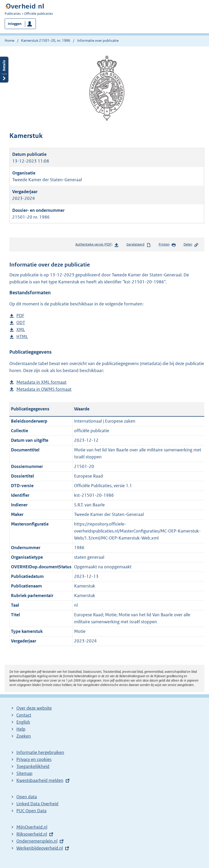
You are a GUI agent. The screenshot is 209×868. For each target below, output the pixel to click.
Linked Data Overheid (37, 804)
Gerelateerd (139, 245)
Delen (191, 245)
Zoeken (24, 736)
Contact (24, 715)
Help (21, 729)
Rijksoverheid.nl (32, 834)
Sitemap (24, 773)
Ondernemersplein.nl (37, 841)
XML (21, 330)
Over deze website (34, 708)
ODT (21, 323)
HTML (22, 337)
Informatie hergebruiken (40, 752)
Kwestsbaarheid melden (40, 780)
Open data (27, 797)
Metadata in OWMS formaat (44, 389)
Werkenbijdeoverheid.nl (40, 848)
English (23, 722)
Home (9, 40)
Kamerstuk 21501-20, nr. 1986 (46, 40)
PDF (20, 316)
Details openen (4, 70)
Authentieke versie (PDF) (97, 245)
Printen (167, 245)
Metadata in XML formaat (41, 382)
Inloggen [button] (15, 24)
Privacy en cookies (34, 759)
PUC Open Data (31, 811)
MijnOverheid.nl (32, 827)
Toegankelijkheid (33, 766)
